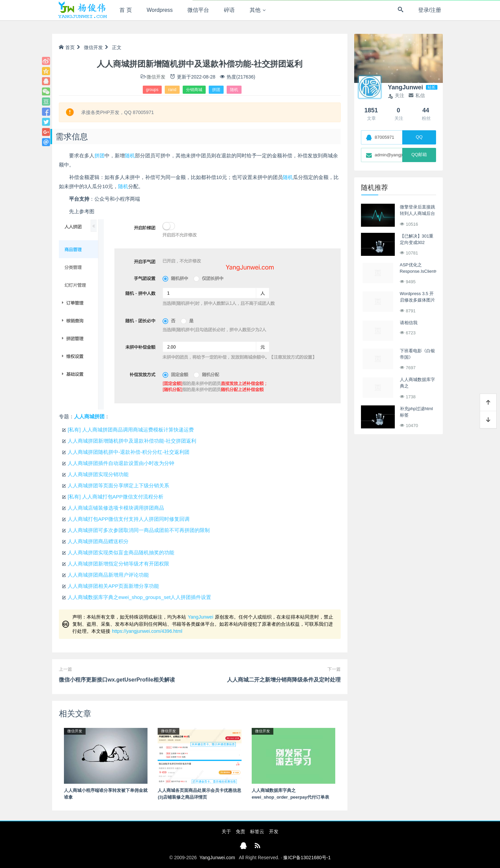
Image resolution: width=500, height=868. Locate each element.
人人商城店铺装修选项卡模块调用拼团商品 (116, 508)
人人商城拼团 (89, 416)
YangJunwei (200, 617)
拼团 (216, 90)
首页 (67, 47)
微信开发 (93, 47)
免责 (241, 831)
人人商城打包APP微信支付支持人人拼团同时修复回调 (129, 519)
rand (172, 90)
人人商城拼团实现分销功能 (98, 474)
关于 (226, 831)
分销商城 (194, 90)
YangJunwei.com (217, 858)
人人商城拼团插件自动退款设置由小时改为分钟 (121, 463)
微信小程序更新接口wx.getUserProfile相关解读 (117, 680)
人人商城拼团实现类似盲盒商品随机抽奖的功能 (121, 552)
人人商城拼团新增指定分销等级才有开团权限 (118, 564)
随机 (234, 90)
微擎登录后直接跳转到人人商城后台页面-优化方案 (417, 214)
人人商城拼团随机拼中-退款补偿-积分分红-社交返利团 (129, 452)
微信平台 (198, 10)
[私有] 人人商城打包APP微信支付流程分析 (116, 497)
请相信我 (409, 323)
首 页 (126, 10)
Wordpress (160, 10)
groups (152, 90)
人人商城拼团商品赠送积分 (98, 541)
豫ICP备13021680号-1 (307, 858)
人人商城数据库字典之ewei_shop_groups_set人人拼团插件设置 (139, 597)
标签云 (257, 831)
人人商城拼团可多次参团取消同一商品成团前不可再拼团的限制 (139, 530)
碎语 (229, 10)
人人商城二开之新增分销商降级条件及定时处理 (284, 680)
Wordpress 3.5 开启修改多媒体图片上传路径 (417, 300)
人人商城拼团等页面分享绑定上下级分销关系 (118, 485)
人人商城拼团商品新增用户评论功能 (108, 575)
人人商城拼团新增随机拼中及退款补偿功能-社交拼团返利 (132, 441)
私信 (417, 95)
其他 (255, 10)
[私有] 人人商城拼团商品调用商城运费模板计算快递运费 (131, 430)
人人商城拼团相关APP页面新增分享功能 (113, 586)
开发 (274, 831)
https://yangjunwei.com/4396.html (147, 631)
